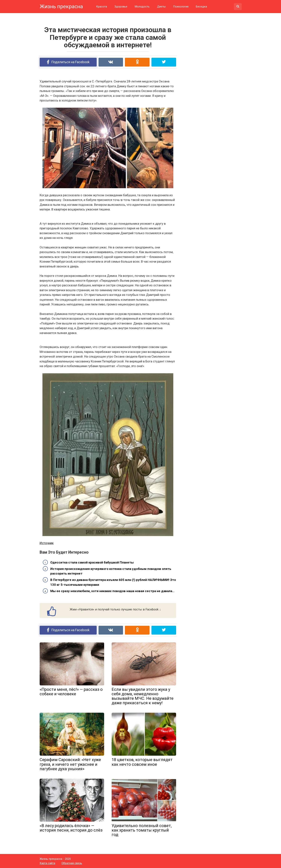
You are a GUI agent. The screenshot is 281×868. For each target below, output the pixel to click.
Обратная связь (72, 863)
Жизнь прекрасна (61, 6)
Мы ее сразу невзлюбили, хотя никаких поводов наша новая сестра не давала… (112, 591)
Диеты (161, 7)
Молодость (142, 7)
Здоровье (121, 7)
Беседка (201, 7)
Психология (181, 7)
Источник (47, 543)
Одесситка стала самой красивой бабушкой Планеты (92, 562)
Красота (102, 7)
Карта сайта (47, 863)
